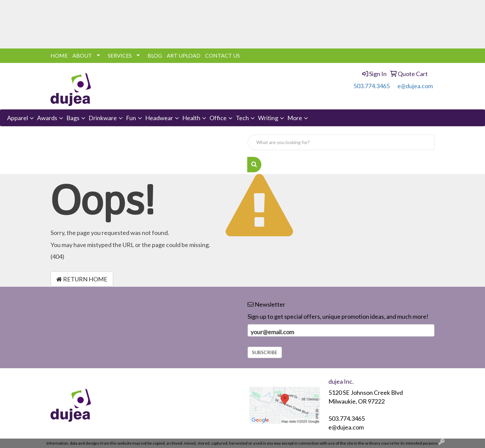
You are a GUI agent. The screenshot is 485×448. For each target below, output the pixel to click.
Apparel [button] (18, 118)
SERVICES (120, 55)
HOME (59, 55)
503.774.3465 (371, 86)
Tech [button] (242, 118)
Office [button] (218, 118)
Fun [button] (131, 118)
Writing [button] (268, 118)
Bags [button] (73, 118)
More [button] (295, 118)
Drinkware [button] (103, 118)
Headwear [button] (159, 118)
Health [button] (191, 118)
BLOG (155, 55)
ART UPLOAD (184, 55)
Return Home (82, 279)
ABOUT (82, 55)
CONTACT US (222, 55)
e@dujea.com (415, 86)
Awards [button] (47, 118)
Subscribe (265, 352)
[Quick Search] (341, 142)
